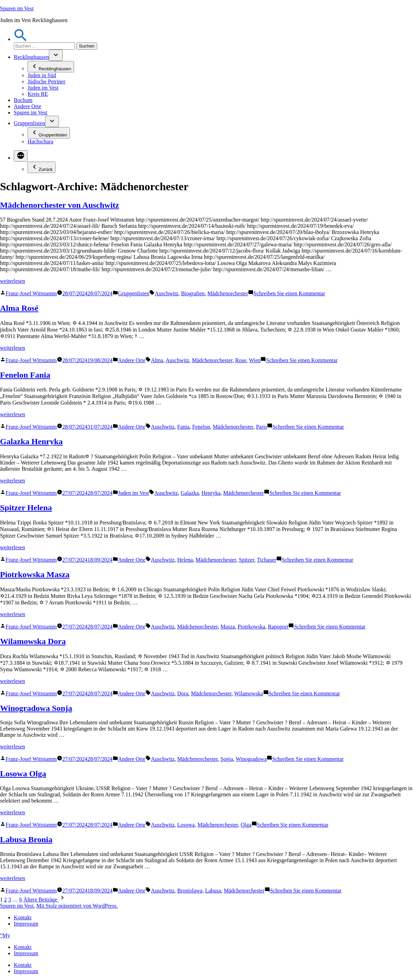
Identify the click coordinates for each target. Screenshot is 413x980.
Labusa (213, 891)
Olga (246, 825)
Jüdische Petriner (47, 81)
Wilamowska (249, 693)
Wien (255, 360)
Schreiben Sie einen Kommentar (289, 293)
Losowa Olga (23, 774)
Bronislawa (190, 891)
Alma (157, 360)
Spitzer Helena (26, 508)
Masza (228, 627)
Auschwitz (166, 293)
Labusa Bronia (26, 839)
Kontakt (23, 917)
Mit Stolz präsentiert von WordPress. (77, 906)
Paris (261, 427)
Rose (241, 360)
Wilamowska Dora (33, 641)
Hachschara (40, 141)
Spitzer (246, 560)
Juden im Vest (43, 88)
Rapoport (278, 627)
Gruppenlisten (29, 123)
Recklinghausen (31, 57)
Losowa (186, 825)
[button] (21, 39)
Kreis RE (38, 94)
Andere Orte (28, 106)
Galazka (190, 493)
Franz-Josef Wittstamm (31, 293)
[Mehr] (21, 156)
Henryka (211, 493)
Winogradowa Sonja (36, 708)
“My (5, 935)
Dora (183, 693)
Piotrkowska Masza (35, 574)
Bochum (23, 100)
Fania (184, 427)
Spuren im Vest (17, 8)
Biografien (193, 293)
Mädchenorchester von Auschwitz (60, 205)
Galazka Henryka (31, 441)
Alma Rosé (19, 308)
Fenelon (201, 427)
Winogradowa (251, 759)
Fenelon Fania (25, 375)
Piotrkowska (251, 627)
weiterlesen (13, 281)
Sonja (227, 759)
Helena (185, 560)
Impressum (26, 924)
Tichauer (267, 560)
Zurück (42, 167)
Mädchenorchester (228, 293)
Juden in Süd (42, 75)
